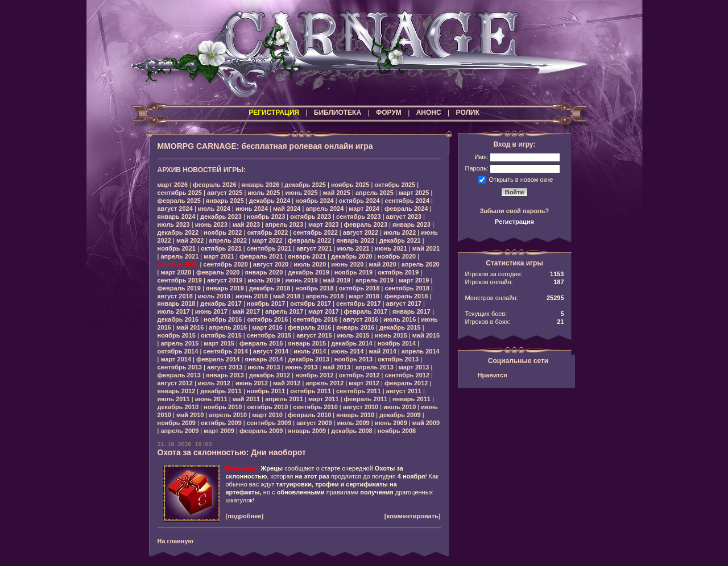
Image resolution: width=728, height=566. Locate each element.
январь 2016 (355, 327)
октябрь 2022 (267, 232)
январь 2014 (264, 359)
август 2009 (314, 423)
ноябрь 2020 (397, 256)
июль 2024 (214, 209)
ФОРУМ (389, 113)
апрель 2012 (324, 383)
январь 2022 (355, 240)
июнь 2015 (391, 335)
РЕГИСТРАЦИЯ (274, 113)
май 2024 (287, 209)
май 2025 (337, 193)
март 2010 (267, 415)
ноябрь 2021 (177, 248)
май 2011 (246, 399)
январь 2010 (355, 415)
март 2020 (176, 272)
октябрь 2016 (267, 319)
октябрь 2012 (359, 375)
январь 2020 (264, 272)
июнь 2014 (347, 351)
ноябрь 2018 (314, 288)
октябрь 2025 (395, 185)
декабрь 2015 (400, 327)
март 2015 (219, 343)
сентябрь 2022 (315, 232)
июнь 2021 (391, 248)
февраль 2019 (179, 288)
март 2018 (364, 296)
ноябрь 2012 (314, 375)
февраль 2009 (261, 431)
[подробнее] (245, 516)
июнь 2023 (211, 224)
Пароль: (477, 168)
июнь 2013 (301, 367)
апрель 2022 (228, 240)
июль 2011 (174, 399)
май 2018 (287, 296)
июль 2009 (353, 423)
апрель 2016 (228, 327)
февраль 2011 (366, 399)
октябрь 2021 (221, 248)
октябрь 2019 (398, 272)
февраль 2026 (214, 185)
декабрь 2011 (221, 391)
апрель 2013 (375, 367)
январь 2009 (307, 431)
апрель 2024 (324, 209)
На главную (175, 541)
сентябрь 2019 (180, 280)
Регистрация (514, 222)
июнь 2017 (211, 311)
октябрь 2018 (359, 288)
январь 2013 (225, 375)
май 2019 (337, 280)
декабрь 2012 (270, 375)
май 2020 (382, 264)
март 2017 (324, 311)
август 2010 (361, 407)
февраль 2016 (309, 327)
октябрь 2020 (178, 264)
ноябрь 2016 (223, 319)
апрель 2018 (324, 296)
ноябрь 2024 (314, 201)
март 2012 (364, 383)
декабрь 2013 (309, 359)
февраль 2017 (366, 311)
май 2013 (337, 367)
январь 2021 (307, 256)
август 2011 (404, 391)
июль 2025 (264, 193)
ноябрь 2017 (266, 303)
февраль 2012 (406, 383)
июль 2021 (353, 248)
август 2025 (225, 193)
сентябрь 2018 (408, 288)
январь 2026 (261, 185)
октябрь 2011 (311, 391)
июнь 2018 (252, 296)
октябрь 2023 (311, 217)
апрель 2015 (179, 343)
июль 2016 (400, 319)
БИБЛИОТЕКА (338, 113)
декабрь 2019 (309, 272)
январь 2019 (225, 288)
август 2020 (271, 264)
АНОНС (429, 113)
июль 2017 (174, 311)
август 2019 (225, 280)
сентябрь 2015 (269, 335)
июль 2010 (400, 407)
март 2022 (267, 240)
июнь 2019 (301, 280)
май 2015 (426, 335)
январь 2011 (411, 399)
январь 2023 (411, 224)
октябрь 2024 (359, 201)
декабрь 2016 (178, 319)
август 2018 (175, 296)
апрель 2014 (421, 351)
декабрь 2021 (400, 240)
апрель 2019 (375, 280)
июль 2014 (310, 351)
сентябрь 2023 (359, 217)
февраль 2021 (261, 256)
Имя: (481, 157)
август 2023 (404, 217)
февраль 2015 (261, 343)
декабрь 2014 (352, 343)
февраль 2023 (366, 224)
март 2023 (324, 224)
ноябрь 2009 (177, 423)
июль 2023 (174, 224)
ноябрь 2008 (397, 431)
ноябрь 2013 (353, 359)
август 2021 (314, 248)
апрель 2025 (375, 193)
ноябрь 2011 (266, 391)
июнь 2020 (347, 264)
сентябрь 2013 (180, 367)
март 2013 (414, 367)
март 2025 (414, 193)
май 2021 (426, 248)
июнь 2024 (252, 209)
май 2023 (246, 224)
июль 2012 (214, 383)
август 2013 (225, 367)
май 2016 (190, 327)
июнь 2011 (211, 399)
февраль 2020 (218, 272)
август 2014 (271, 351)
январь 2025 (225, 201)
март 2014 (176, 359)
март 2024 (364, 209)
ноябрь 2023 (266, 217)
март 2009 (219, 431)
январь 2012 (177, 391)
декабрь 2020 (352, 256)
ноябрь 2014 (397, 343)
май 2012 (287, 383)
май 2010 (190, 415)
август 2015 (314, 335)
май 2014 (382, 351)
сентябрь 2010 (315, 407)
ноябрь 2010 (223, 407)
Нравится (493, 375)
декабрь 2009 (400, 415)
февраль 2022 (309, 240)
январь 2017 (411, 311)
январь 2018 (177, 303)
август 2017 (404, 303)
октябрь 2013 (398, 359)
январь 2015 (307, 343)
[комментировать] (413, 516)
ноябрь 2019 (353, 272)
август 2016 (361, 319)
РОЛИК (468, 113)
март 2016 (267, 327)
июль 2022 (400, 232)
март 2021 (219, 256)
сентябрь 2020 (226, 264)
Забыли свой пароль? (515, 211)
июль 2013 (264, 367)
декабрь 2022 (178, 232)
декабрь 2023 (221, 217)
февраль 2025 (179, 201)
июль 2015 (353, 335)
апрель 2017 (284, 311)
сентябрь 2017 (359, 303)
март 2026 (173, 185)
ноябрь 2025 (350, 185)
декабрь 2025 (305, 185)
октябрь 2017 (311, 303)
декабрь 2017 (221, 303)
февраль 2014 (218, 359)
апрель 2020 (421, 264)
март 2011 (324, 399)
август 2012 (175, 383)
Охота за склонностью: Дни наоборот (232, 452)
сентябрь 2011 (359, 391)
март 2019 (414, 280)
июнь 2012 (252, 383)
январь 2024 (177, 217)
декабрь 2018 (270, 288)
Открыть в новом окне (521, 179)
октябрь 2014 (178, 351)
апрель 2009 (179, 431)
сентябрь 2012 (408, 375)
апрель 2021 (179, 256)
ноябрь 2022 (223, 232)
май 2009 (426, 423)
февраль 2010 (309, 415)
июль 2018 (214, 296)
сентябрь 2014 (226, 351)
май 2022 (190, 240)
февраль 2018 (406, 296)
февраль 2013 (179, 375)
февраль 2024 (406, 209)
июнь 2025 (301, 193)
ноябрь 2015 (177, 335)
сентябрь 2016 (315, 319)
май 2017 (246, 311)
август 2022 (361, 232)
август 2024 (175, 209)
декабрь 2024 (270, 201)
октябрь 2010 (267, 407)
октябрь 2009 (221, 423)
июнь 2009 (391, 423)
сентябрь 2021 (269, 248)
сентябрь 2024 (408, 201)
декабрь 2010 (178, 407)
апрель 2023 (284, 224)
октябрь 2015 (221, 335)
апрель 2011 (284, 399)
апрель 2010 (228, 415)
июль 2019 (264, 280)
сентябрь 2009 (269, 423)
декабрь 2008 (352, 431)
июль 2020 (310, 264)
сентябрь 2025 (180, 193)
